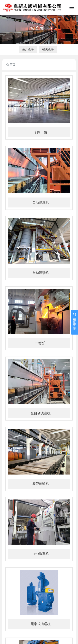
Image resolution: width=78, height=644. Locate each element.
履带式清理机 (41, 624)
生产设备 (28, 49)
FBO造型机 (40, 554)
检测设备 (48, 49)
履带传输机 (41, 484)
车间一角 (41, 132)
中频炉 (41, 343)
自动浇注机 (41, 202)
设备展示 (39, 28)
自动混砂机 (41, 273)
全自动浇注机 (41, 413)
